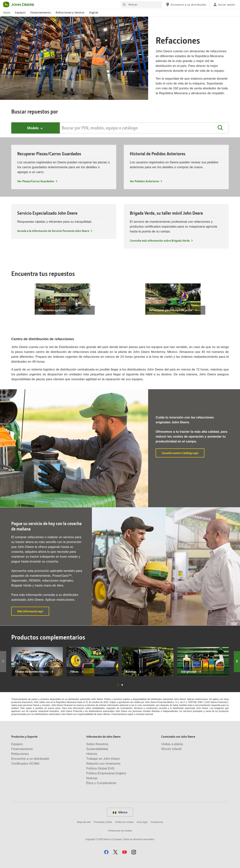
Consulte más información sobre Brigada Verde (160, 240)
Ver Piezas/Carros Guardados (36, 181)
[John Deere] (21, 4)
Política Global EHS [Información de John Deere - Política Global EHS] (100, 768)
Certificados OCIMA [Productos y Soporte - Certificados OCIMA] (25, 764)
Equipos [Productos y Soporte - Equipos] (17, 744)
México (120, 812)
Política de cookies (124, 822)
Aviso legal (142, 822)
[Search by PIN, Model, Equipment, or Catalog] (144, 128)
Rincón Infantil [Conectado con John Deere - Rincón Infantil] (171, 749)
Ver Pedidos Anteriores (144, 181)
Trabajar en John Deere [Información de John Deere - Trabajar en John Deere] (103, 759)
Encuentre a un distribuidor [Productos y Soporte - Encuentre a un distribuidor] (30, 759)
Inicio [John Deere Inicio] (7, 12)
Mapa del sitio (84, 822)
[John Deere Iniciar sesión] (224, 4)
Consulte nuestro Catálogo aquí (183, 453)
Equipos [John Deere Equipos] (20, 12)
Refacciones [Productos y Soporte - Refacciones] (20, 754)
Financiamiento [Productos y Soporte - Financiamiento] (22, 749)
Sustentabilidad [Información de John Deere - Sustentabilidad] (97, 749)
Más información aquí (33, 613)
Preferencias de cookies (120, 831)
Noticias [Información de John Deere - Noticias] (92, 778)
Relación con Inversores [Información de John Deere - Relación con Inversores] (103, 764)
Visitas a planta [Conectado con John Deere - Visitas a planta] (172, 744)
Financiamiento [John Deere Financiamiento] (41, 12)
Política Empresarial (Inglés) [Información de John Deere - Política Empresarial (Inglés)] (106, 773)
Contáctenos (157, 822)
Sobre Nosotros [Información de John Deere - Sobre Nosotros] (97, 744)
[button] (220, 128)
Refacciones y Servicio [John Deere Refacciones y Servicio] (70, 12)
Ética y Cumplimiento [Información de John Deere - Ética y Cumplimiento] (101, 783)
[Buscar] (141, 4)
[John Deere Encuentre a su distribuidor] (186, 4)
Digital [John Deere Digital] (94, 12)
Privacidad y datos (103, 822)
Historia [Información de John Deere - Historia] (92, 754)
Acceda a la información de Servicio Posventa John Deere (53, 231)
